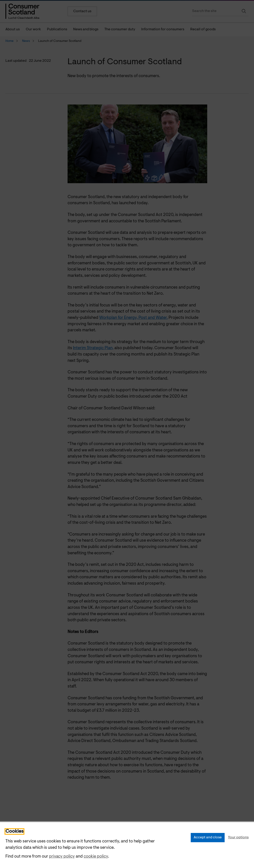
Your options (238, 837)
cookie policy (96, 857)
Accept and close (208, 837)
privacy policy (62, 857)
